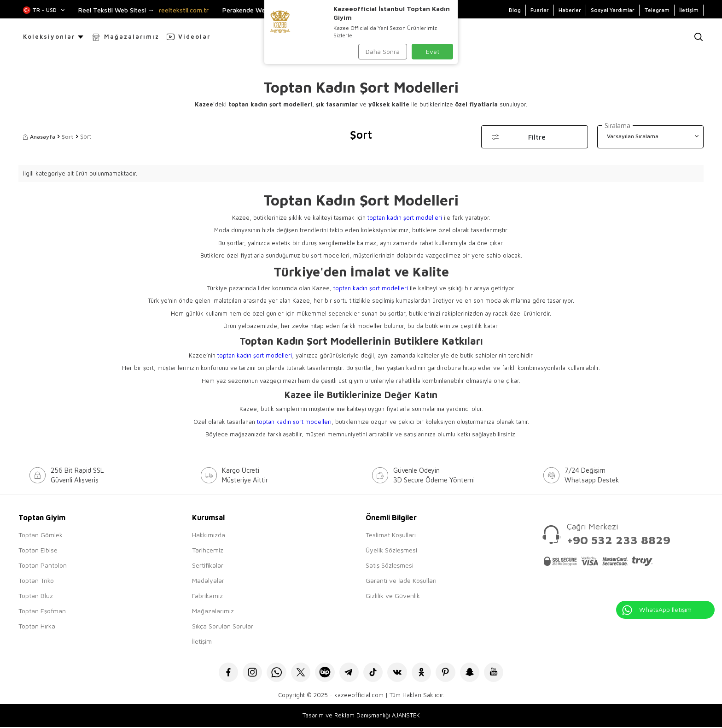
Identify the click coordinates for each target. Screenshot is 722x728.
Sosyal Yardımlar (613, 10)
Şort (68, 137)
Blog (515, 10)
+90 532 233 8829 (619, 540)
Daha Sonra (383, 51)
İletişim (689, 10)
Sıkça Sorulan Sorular (223, 626)
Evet (433, 51)
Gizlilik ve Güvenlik (393, 596)
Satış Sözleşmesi (390, 565)
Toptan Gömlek (41, 535)
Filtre (537, 137)
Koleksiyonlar (49, 36)
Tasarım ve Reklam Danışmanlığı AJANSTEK (361, 716)
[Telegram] (348, 673)
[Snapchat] (475, 673)
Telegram (657, 10)
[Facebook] (222, 673)
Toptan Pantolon (43, 565)
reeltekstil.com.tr (184, 10)
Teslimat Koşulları (391, 535)
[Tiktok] (374, 673)
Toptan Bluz (36, 596)
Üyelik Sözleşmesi (391, 550)
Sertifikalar (208, 565)
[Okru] (424, 673)
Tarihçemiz (208, 550)
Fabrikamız (207, 596)
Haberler (570, 10)
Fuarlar (540, 10)
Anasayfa (39, 137)
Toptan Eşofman (42, 611)
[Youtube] (500, 673)
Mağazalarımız (132, 36)
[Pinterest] (450, 673)
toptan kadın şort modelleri (405, 217)
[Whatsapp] (272, 673)
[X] (298, 673)
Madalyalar (208, 580)
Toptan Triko (36, 580)
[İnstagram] (247, 673)
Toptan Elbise (38, 550)
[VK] (399, 673)
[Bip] (323, 673)
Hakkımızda (209, 535)
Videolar (194, 36)
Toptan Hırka (37, 626)
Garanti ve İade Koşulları (401, 580)
